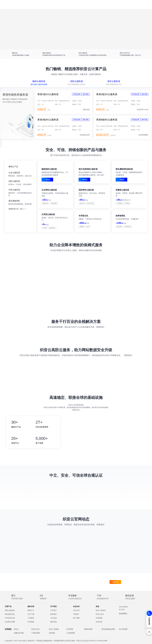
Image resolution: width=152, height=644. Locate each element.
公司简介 (54, 614)
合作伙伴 (76, 614)
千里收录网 (36, 636)
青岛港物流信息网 (108, 633)
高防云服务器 (10, 614)
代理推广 (76, 618)
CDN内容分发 (10, 621)
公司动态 (54, 621)
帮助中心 (31, 614)
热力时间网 (123, 633)
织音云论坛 (100, 618)
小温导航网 (71, 636)
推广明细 (76, 621)
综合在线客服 (123, 610)
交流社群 (99, 625)
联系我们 (54, 618)
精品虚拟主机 (10, 618)
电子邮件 (122, 613)
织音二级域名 (101, 614)
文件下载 (31, 618)
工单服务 (31, 621)
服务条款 (54, 625)
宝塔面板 (31, 625)
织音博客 (70, 633)
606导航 (52, 636)
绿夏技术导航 (19, 636)
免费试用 (115, 585)
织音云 (16, 633)
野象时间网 (88, 633)
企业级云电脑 (10, 625)
